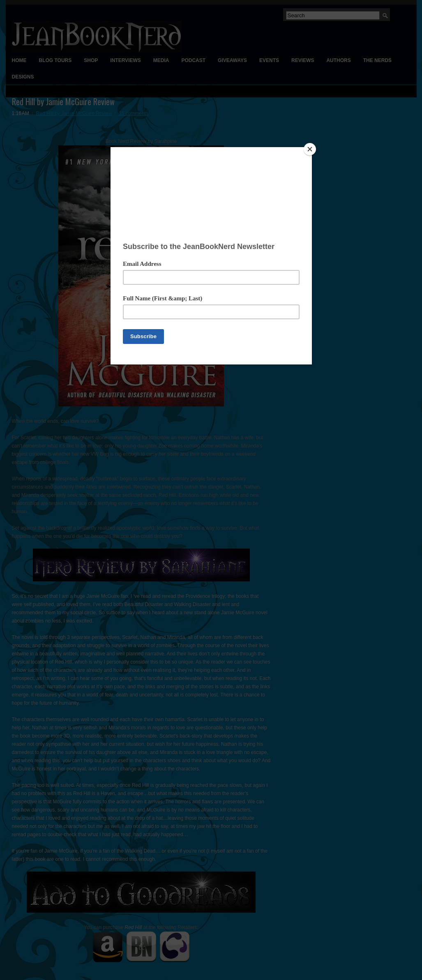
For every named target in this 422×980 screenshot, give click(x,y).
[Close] (310, 149)
